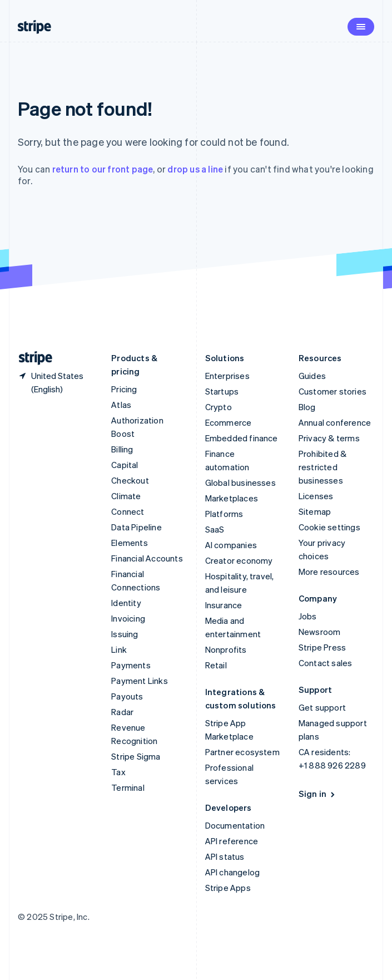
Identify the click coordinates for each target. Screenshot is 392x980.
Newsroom (320, 632)
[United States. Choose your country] (56, 382)
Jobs (308, 616)
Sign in (318, 794)
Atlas (121, 405)
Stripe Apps (228, 888)
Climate (126, 496)
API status (225, 856)
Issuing (125, 634)
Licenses (316, 496)
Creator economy (239, 560)
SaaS (215, 529)
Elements (130, 543)
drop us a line (195, 169)
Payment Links (140, 681)
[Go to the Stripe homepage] (31, 358)
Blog (307, 407)
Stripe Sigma (136, 756)
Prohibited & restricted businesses (322, 467)
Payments (131, 665)
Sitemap (315, 511)
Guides (312, 376)
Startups (222, 391)
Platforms (224, 514)
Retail (216, 665)
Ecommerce (229, 422)
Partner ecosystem (242, 752)
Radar (122, 712)
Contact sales (326, 663)
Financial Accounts (147, 558)
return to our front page (103, 169)
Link (119, 649)
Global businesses (240, 482)
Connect (128, 511)
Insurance (224, 605)
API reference (232, 841)
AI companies (231, 545)
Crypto (219, 407)
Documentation (235, 825)
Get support (322, 707)
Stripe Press (322, 647)
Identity (126, 603)
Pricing (124, 389)
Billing (122, 449)
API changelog (233, 872)
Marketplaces (232, 498)
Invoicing (128, 618)
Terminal (128, 787)
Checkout (130, 480)
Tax (118, 772)
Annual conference (335, 422)
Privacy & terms (329, 438)
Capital (125, 465)
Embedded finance (242, 438)
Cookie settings (329, 527)
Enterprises (227, 376)
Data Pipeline (137, 527)
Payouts (127, 696)
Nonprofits (226, 649)
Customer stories (333, 391)
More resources (329, 572)
